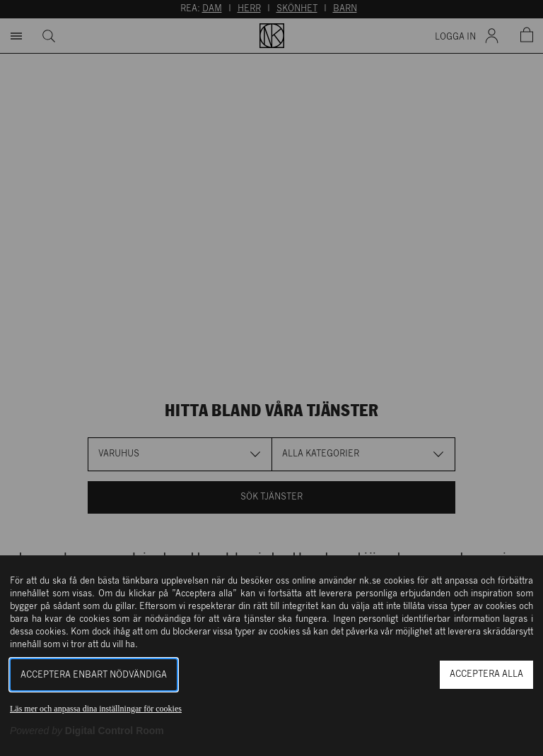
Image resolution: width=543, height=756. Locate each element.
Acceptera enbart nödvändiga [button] (94, 675)
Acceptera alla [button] (486, 674)
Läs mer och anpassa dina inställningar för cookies (96, 709)
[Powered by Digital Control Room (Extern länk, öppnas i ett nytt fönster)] (87, 731)
